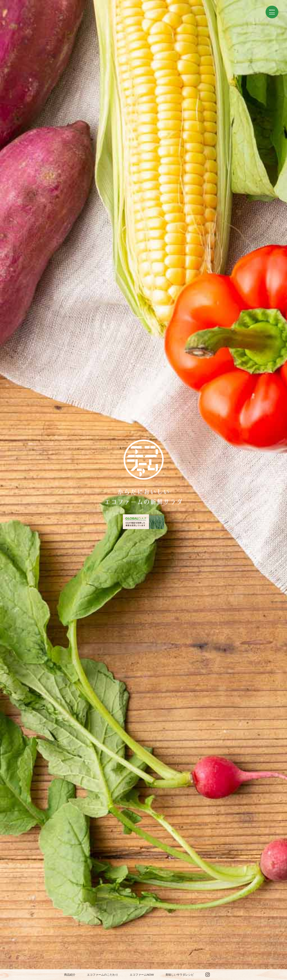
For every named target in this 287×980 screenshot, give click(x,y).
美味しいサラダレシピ (180, 975)
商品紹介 (70, 975)
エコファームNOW (142, 975)
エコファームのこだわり (103, 975)
